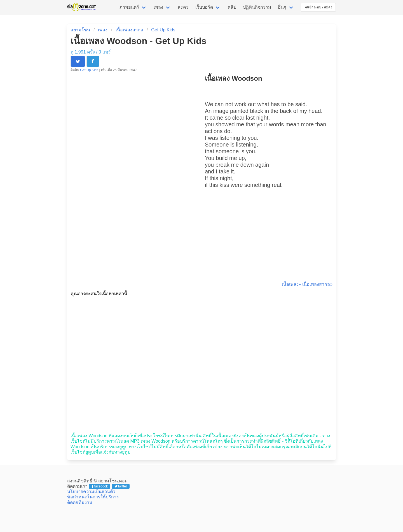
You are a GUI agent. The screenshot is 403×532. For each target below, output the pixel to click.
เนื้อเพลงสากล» (317, 284)
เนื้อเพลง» (291, 284)
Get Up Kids (163, 30)
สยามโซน (80, 30)
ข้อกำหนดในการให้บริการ (93, 497)
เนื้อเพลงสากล (129, 30)
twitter (121, 486)
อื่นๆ (282, 7)
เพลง (158, 7)
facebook (100, 486)
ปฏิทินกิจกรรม (257, 7)
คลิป (232, 7)
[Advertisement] (269, 241)
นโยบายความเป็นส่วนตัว (91, 492)
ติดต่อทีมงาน (80, 502)
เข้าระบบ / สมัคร (318, 7)
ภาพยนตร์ (129, 7)
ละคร (183, 7)
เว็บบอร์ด (204, 7)
